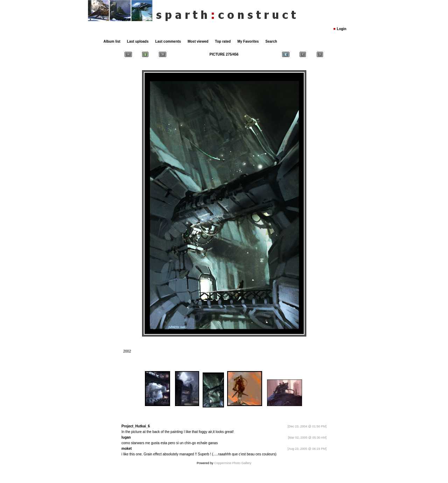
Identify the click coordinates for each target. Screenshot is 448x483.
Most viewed (198, 41)
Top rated (223, 41)
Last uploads (138, 41)
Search (271, 41)
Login (341, 29)
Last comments (168, 41)
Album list (112, 41)
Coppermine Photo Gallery (233, 463)
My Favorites (248, 41)
